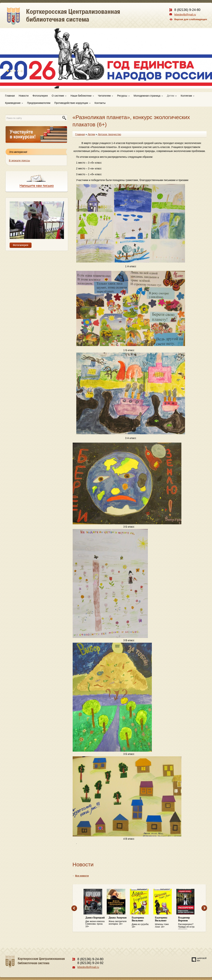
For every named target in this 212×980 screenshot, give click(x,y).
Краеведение (14, 103)
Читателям (106, 96)
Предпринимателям (39, 103)
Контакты (100, 103)
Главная (10, 96)
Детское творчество (109, 134)
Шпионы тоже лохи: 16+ (165, 922)
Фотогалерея (40, 96)
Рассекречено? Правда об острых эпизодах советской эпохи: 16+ (188, 923)
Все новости (82, 876)
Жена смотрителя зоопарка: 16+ (118, 921)
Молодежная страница (148, 96)
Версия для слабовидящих (191, 19)
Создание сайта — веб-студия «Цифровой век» (199, 959)
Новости (24, 96)
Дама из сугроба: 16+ (142, 922)
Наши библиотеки (82, 96)
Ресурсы (123, 96)
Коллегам (188, 96)
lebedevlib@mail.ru (185, 15)
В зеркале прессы (19, 160)
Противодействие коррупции (72, 103)
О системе (59, 96)
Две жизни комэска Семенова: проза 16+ (95, 922)
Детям (172, 96)
